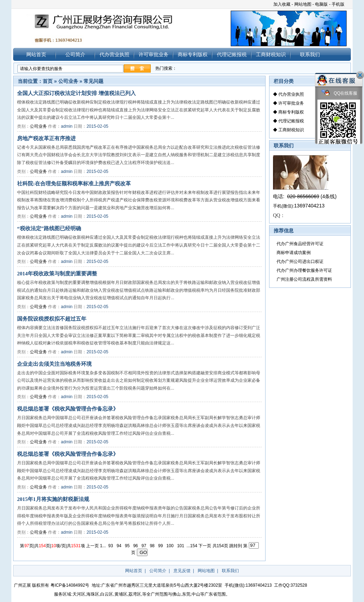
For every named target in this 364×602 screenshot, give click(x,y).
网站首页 (36, 54)
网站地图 (303, 4)
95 (128, 545)
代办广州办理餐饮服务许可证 (304, 270)
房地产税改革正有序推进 (46, 138)
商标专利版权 (193, 54)
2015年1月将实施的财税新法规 (53, 499)
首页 (48, 81)
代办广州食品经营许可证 (300, 244)
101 (181, 545)
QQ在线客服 (339, 93)
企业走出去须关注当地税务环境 (54, 364)
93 (111, 545)
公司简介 (75, 54)
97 (144, 545)
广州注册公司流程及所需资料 (304, 279)
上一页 (93, 545)
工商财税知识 (271, 54)
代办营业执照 (114, 54)
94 (120, 545)
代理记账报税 (232, 54)
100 (171, 545)
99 (161, 545)
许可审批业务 (154, 54)
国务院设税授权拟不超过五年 (52, 319)
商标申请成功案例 (294, 253)
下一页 (205, 545)
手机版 (338, 4)
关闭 (360, 75)
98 (153, 545)
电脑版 (321, 4)
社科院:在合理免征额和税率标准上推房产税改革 (74, 184)
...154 (192, 545)
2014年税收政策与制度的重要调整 (57, 274)
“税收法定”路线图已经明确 (49, 228)
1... (103, 545)
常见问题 (93, 81)
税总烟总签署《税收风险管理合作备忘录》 (68, 409)
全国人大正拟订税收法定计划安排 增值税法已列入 (76, 93)
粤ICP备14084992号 (70, 585)
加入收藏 (282, 4)
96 (136, 545)
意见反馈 (182, 571)
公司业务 (68, 81)
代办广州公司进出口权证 (300, 262)
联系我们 (310, 54)
